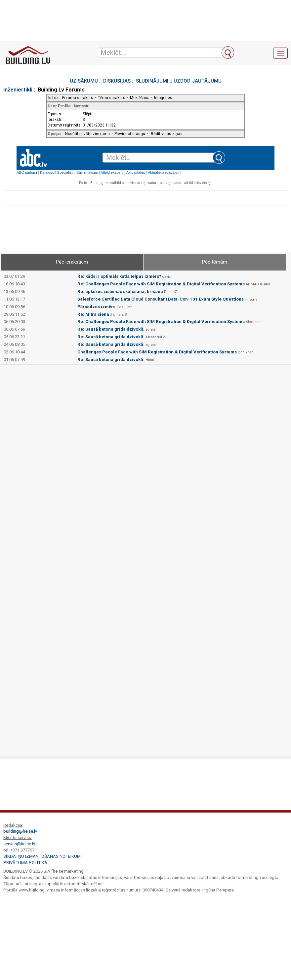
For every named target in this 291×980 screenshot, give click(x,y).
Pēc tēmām (215, 262)
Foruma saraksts (78, 98)
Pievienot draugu (130, 134)
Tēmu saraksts (112, 98)
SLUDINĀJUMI (152, 81)
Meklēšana (140, 98)
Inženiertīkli (18, 90)
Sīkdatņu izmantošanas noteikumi (42, 856)
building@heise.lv (20, 831)
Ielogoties (163, 98)
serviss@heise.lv (19, 844)
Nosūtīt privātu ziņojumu (87, 134)
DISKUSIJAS (117, 81)
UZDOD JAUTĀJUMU (198, 81)
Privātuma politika (25, 863)
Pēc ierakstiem (72, 262)
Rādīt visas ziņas (167, 134)
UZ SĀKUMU (84, 81)
